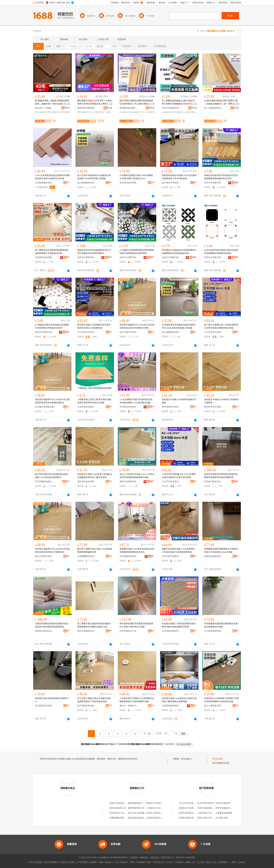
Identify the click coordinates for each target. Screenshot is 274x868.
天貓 (101, 862)
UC (194, 862)
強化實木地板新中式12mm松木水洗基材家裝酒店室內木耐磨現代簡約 (137, 326)
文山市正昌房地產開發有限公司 (193, 803)
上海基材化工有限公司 (157, 808)
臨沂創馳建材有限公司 (87, 183)
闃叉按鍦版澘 (41, 112)
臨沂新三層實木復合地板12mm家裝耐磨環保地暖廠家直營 (95, 550)
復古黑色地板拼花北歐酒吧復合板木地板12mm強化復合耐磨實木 (52, 476)
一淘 (116, 862)
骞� (67, 108)
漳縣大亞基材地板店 (119, 803)
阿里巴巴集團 (35, 862)
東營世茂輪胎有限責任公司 (228, 808)
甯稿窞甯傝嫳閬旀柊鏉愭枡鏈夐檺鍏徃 (87, 108)
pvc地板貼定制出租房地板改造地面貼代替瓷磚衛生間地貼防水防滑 (52, 326)
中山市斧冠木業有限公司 (87, 332)
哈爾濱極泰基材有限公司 (121, 818)
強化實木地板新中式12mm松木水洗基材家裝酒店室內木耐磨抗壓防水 (52, 401)
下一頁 (147, 734)
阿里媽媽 (141, 862)
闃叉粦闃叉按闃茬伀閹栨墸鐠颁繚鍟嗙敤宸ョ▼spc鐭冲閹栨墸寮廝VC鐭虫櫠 (136, 102)
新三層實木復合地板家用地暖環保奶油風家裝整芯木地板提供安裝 (52, 252)
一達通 (233, 862)
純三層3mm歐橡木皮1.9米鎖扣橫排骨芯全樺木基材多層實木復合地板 (221, 326)
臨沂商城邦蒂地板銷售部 (87, 706)
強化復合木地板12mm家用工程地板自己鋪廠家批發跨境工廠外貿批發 (95, 476)
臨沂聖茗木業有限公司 (171, 183)
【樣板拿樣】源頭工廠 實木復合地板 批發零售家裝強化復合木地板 (94, 401)
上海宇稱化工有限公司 (208, 813)
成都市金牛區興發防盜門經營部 (193, 808)
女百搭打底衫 (222, 818)
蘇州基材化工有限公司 (120, 813)
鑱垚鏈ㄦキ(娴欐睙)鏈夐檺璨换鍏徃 (45, 108)
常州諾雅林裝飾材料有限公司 (129, 556)
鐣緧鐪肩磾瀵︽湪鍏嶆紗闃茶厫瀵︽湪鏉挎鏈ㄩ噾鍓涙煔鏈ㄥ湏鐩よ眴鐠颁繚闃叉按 (52, 102)
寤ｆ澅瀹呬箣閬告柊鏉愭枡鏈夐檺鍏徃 (214, 108)
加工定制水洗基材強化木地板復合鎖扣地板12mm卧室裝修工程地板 (94, 177)
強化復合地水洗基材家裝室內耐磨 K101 (52, 700)
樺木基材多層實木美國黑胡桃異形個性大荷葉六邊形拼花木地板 (136, 625)
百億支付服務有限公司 (226, 803)
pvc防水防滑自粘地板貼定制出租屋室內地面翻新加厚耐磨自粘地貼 (221, 252)
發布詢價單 (218, 759)
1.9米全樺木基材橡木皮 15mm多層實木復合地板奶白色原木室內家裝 (179, 476)
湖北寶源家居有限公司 (129, 183)
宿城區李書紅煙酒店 (188, 818)
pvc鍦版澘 (124, 112)
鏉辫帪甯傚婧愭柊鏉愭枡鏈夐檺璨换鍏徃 (129, 108)
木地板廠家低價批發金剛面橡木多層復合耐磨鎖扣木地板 (221, 625)
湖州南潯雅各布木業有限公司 (214, 482)
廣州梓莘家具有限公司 (214, 407)
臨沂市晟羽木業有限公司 (129, 332)
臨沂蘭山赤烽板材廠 (44, 407)
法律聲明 (134, 858)
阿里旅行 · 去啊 (127, 862)
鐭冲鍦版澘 (83, 112)
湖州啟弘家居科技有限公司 (45, 631)
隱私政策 (155, 858)
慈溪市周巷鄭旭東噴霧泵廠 (191, 813)
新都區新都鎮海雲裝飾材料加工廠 (214, 556)
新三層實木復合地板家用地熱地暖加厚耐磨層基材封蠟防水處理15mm (94, 625)
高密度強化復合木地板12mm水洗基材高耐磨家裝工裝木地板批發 (179, 177)
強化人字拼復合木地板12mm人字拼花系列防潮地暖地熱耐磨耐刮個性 (137, 476)
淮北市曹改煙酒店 (206, 803)
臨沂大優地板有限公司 (214, 706)
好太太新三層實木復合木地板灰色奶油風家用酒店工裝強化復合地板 (94, 700)
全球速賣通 (82, 862)
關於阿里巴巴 (168, 858)
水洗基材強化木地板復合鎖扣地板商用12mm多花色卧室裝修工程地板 (179, 326)
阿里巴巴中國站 (68, 862)
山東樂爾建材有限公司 (87, 556)
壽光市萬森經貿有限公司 (87, 631)
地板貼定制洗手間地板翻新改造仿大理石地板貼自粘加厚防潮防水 (94, 252)
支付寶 (201, 862)
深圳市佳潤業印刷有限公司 (214, 183)
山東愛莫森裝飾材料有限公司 (171, 706)
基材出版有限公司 (118, 808)
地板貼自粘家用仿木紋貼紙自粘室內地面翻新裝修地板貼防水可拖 (221, 177)
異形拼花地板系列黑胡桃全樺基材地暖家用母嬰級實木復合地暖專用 (221, 476)
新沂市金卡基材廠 (136, 813)
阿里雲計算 (159, 862)
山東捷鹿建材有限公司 (45, 183)
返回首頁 (170, 744)
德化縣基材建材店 (136, 818)
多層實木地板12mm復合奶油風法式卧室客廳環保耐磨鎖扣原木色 (137, 550)
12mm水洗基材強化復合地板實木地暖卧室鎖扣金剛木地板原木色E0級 (52, 177)
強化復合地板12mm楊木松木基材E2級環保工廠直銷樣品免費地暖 (179, 700)
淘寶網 (93, 862)
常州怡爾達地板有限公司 (45, 482)
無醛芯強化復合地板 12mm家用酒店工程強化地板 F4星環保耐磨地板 (178, 550)
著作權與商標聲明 (119, 858)
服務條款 (144, 858)
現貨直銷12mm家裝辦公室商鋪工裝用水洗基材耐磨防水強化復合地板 (221, 700)
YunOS (170, 862)
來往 (208, 862)
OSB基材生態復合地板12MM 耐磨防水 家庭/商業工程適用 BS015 (136, 177)
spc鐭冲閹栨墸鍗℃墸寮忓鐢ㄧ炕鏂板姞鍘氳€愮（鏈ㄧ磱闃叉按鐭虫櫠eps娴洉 (221, 102)
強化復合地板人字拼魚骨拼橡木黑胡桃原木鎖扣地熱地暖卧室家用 (179, 625)
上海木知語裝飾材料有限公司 (87, 407)
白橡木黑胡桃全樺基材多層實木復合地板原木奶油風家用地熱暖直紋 (52, 625)
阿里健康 (223, 862)
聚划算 (108, 862)
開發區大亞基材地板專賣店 (159, 803)
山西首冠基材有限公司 (157, 818)
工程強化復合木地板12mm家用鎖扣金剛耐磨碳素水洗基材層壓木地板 (137, 700)
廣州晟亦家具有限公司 (87, 482)
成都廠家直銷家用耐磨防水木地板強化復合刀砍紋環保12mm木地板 (221, 550)
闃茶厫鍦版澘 (54, 112)
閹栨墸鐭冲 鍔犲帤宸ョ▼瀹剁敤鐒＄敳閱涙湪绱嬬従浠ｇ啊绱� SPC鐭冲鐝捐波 (95, 102)
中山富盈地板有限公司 (214, 631)
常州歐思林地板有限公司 (129, 407)
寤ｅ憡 (67, 104)
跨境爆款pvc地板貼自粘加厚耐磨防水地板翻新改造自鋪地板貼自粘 (179, 252)
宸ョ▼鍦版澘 (95, 112)
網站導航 (191, 858)
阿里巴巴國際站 (51, 862)
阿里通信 (179, 862)
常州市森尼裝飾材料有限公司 (171, 556)
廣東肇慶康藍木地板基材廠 (140, 803)
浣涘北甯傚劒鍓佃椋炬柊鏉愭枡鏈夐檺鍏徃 (171, 108)
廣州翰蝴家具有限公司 (171, 407)
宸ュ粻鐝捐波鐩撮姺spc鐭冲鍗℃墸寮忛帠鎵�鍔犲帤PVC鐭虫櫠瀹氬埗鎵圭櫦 (178, 102)
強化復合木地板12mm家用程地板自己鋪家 (179, 401)
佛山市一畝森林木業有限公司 (129, 706)
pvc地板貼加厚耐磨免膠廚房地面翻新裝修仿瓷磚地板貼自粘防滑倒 (137, 252)
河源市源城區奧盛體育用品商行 (212, 808)
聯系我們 (180, 858)
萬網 (188, 862)
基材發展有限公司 (136, 808)
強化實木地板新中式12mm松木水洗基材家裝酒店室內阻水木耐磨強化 (52, 550)
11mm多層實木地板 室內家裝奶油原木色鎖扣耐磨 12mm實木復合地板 (136, 401)
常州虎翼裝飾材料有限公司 (171, 631)
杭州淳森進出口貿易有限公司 (129, 631)
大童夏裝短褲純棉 (224, 813)
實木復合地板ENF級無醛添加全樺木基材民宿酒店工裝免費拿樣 (94, 326)
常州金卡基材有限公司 (157, 813)
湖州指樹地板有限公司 (45, 257)
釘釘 (214, 862)
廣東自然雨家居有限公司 (129, 482)
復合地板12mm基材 (190, 759)
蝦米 (149, 862)
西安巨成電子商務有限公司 (210, 818)
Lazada (241, 862)
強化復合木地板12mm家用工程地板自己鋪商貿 (221, 401)
